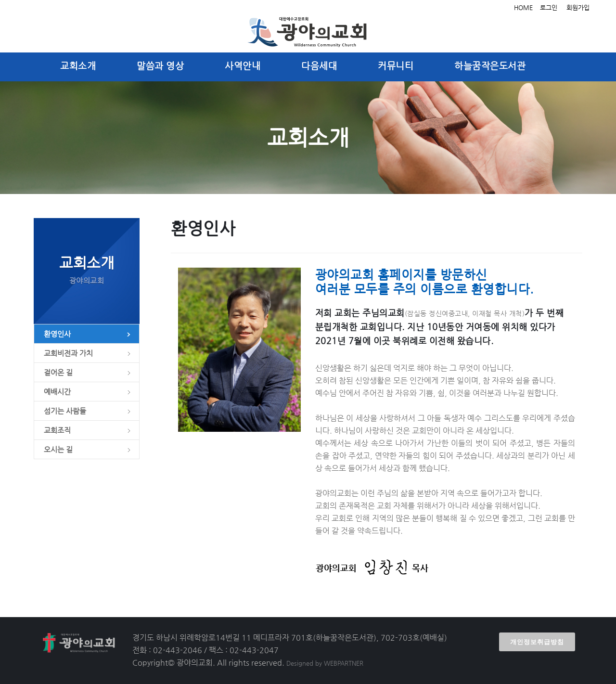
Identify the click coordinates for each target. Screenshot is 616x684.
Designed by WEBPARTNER (325, 663)
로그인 (549, 7)
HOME (523, 7)
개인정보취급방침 (537, 642)
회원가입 (578, 7)
